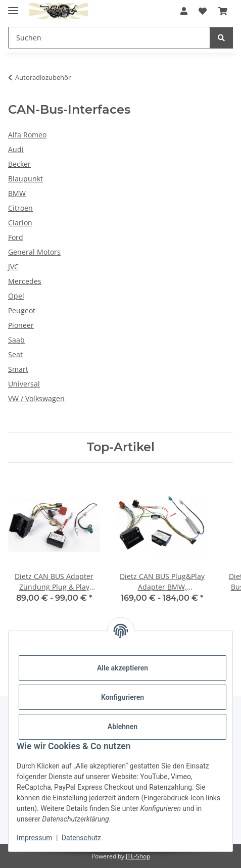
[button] (184, 11)
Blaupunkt (26, 179)
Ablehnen (123, 727)
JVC (13, 267)
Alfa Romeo (27, 135)
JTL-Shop (138, 856)
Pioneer (21, 325)
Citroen (20, 208)
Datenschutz (81, 838)
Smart (18, 369)
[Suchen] (221, 38)
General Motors (34, 252)
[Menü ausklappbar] (13, 6)
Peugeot (22, 310)
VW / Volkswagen (36, 398)
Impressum (34, 838)
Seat (15, 354)
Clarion (20, 223)
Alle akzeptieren (123, 668)
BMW (17, 193)
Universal (24, 384)
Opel (16, 296)
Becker (19, 164)
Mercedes (25, 281)
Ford (16, 237)
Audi (16, 149)
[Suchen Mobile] (109, 38)
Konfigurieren (123, 697)
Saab (16, 340)
